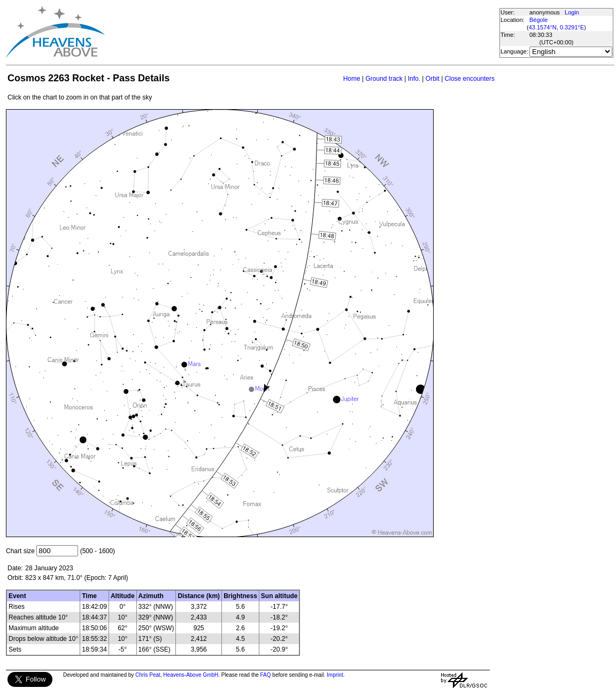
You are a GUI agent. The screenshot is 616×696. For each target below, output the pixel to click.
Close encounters (470, 79)
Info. (414, 79)
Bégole (538, 20)
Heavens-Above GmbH (191, 675)
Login (572, 12)
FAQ (266, 675)
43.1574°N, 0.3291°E (557, 27)
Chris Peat (148, 675)
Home (352, 79)
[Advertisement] (302, 32)
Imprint (335, 675)
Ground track (384, 79)
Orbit (433, 79)
